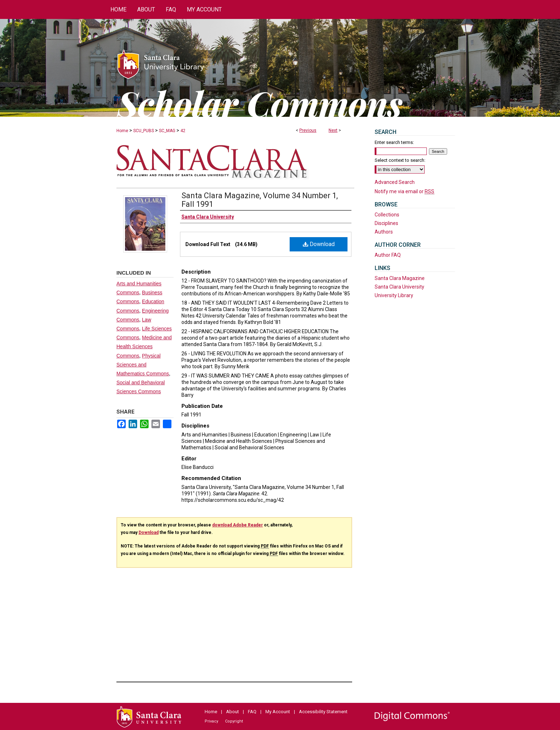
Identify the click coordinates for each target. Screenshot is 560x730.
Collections (387, 215)
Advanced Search (395, 182)
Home (122, 131)
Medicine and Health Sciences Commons (144, 346)
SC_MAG (167, 131)
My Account (278, 712)
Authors (384, 232)
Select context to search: (400, 160)
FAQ (252, 712)
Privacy (211, 721)
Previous (308, 130)
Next (333, 130)
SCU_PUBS (144, 131)
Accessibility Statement (323, 712)
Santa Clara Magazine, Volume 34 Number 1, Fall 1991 (260, 200)
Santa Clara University (399, 287)
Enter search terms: (394, 142)
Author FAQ (388, 255)
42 (183, 131)
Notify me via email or (404, 191)
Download (319, 244)
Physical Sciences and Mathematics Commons (143, 365)
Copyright (234, 721)
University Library (394, 295)
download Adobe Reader (237, 525)
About (232, 712)
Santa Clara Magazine (400, 278)
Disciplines (386, 223)
